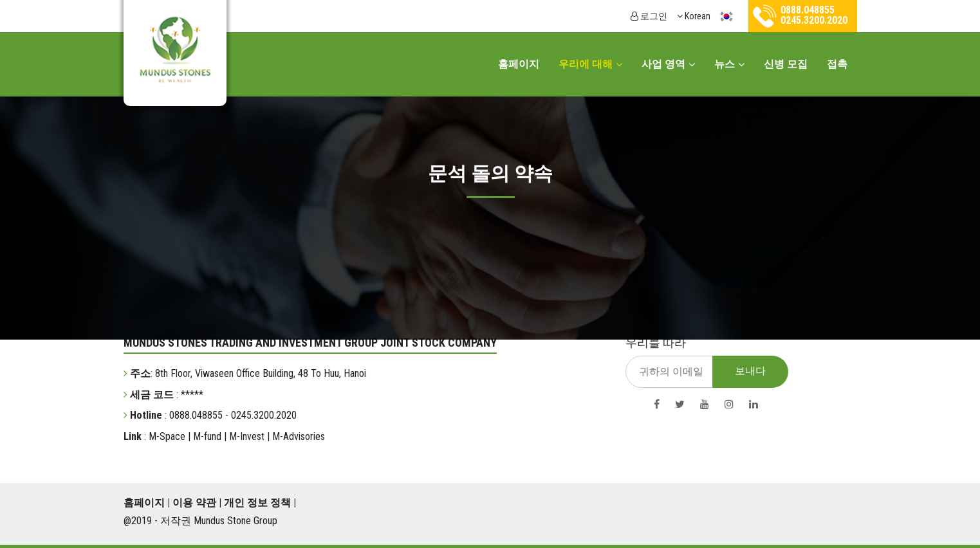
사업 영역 (663, 64)
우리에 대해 (586, 64)
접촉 (837, 64)
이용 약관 (194, 503)
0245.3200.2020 (814, 21)
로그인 (649, 16)
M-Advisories (297, 436)
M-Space (166, 436)
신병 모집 (786, 64)
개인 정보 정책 (257, 503)
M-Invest (245, 436)
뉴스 (725, 64)
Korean (708, 16)
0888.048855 (808, 10)
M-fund (206, 436)
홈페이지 (519, 64)
